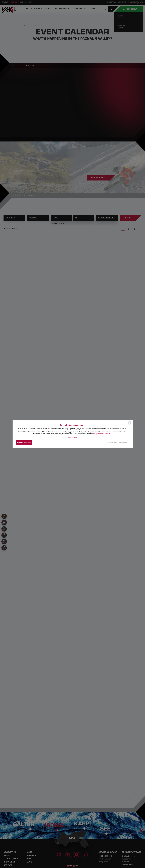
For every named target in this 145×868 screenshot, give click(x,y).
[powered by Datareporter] (130, 424)
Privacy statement (98, 434)
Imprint (108, 434)
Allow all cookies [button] (24, 443)
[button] (71, 438)
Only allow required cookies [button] (116, 443)
